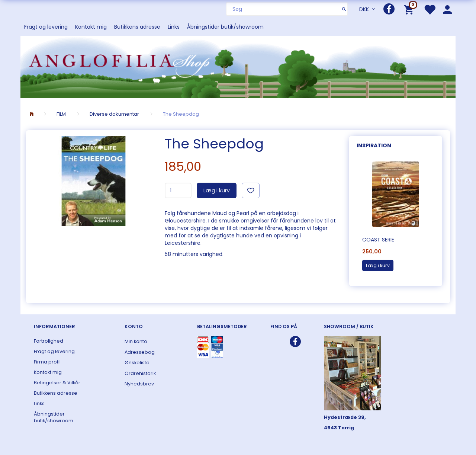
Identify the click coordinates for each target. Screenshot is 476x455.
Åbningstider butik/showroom (225, 27)
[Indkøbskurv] (410, 9)
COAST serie (378, 240)
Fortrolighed (49, 341)
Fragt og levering (46, 27)
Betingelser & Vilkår (57, 383)
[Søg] (344, 9)
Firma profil (47, 362)
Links (174, 27)
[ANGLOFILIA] (238, 66)
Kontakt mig (91, 27)
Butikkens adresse (137, 27)
